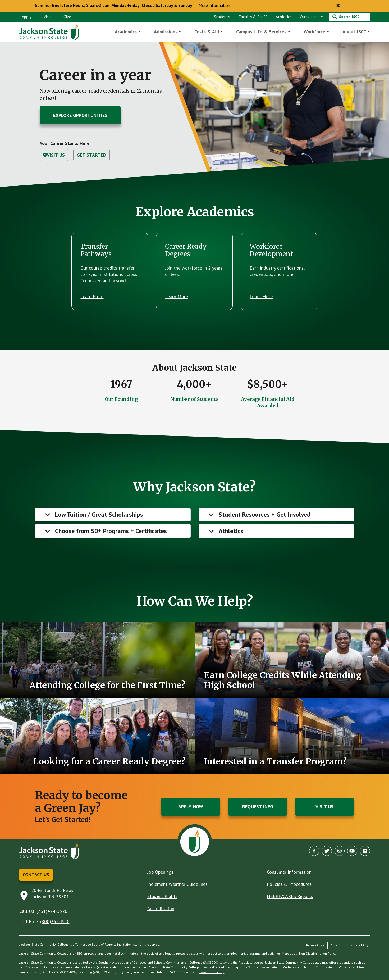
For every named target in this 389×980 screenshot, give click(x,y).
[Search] (349, 17)
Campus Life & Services (262, 32)
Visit (47, 17)
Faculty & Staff (253, 17)
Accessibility (359, 945)
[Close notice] (338, 6)
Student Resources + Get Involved (265, 514)
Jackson (25, 944)
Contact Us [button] (36, 875)
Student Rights (162, 896)
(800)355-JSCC (55, 921)
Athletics (284, 17)
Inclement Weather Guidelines (177, 884)
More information (214, 6)
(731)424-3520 (52, 911)
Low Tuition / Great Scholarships (99, 514)
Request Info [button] (258, 807)
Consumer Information (289, 872)
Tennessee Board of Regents (96, 944)
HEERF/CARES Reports (290, 896)
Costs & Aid (207, 32)
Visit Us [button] (54, 155)
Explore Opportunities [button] (80, 115)
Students (222, 17)
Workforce (314, 32)
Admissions (166, 32)
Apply (27, 17)
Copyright (337, 945)
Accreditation (161, 908)
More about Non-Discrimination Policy (309, 953)
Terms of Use (315, 945)
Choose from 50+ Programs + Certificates (111, 531)
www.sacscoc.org (212, 972)
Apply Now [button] (191, 807)
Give (67, 17)
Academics (126, 32)
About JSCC (354, 32)
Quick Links (310, 17)
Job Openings (160, 872)
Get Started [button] (91, 155)
